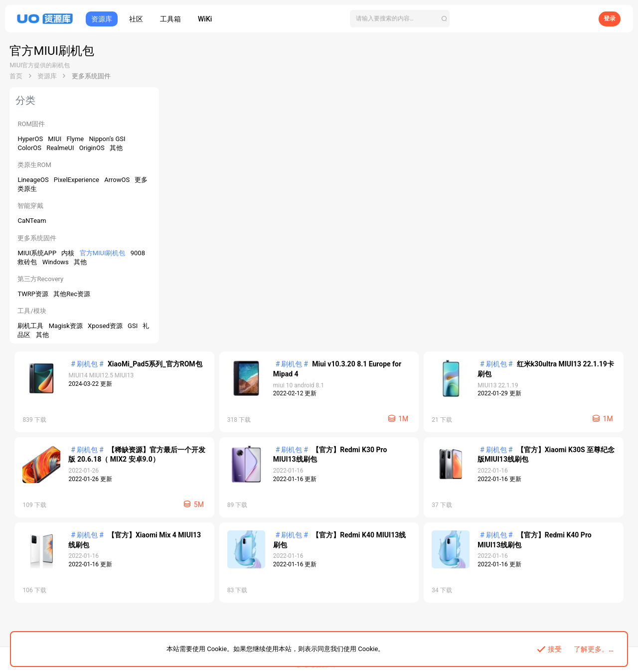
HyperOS (31, 139)
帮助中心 (362, 630)
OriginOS (93, 148)
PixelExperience (77, 180)
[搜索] (400, 19)
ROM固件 (31, 124)
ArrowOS (118, 180)
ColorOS (31, 148)
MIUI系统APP (38, 253)
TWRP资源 (34, 294)
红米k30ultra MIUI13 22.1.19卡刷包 (313, 192)
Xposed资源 (106, 326)
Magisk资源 (67, 326)
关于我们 (335, 630)
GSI (134, 326)
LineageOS (34, 180)
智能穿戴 (31, 206)
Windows (56, 262)
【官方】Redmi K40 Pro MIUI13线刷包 (318, 448)
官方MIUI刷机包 (103, 253)
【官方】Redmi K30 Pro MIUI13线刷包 (318, 278)
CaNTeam (32, 221)
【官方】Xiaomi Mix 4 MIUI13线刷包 (315, 363)
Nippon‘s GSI (107, 139)
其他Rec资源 (72, 294)
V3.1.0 (617, 586)
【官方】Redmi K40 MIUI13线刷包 (543, 363)
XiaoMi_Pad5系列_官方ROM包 (305, 108)
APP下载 (309, 630)
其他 (116, 148)
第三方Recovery (41, 279)
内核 (69, 253)
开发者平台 (279, 630)
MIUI (56, 139)
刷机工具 (32, 326)
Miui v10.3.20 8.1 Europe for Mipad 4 (548, 108)
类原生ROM (35, 165)
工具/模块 (32, 311)
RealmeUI (62, 148)
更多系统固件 (37, 238)
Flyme (76, 139)
